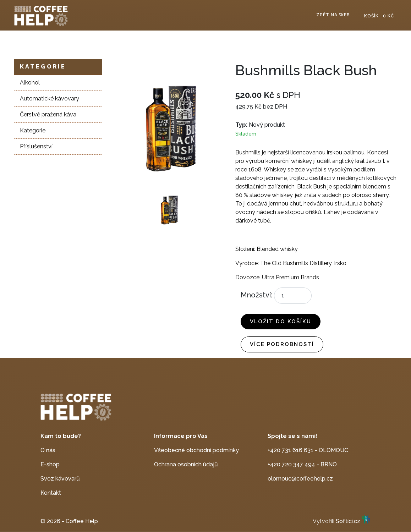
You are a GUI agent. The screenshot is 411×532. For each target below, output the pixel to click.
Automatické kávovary (50, 98)
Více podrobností (282, 344)
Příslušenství (36, 146)
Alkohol (30, 83)
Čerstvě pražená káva (48, 114)
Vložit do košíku (281, 322)
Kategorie (43, 67)
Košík (379, 16)
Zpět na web (333, 15)
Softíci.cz (348, 521)
